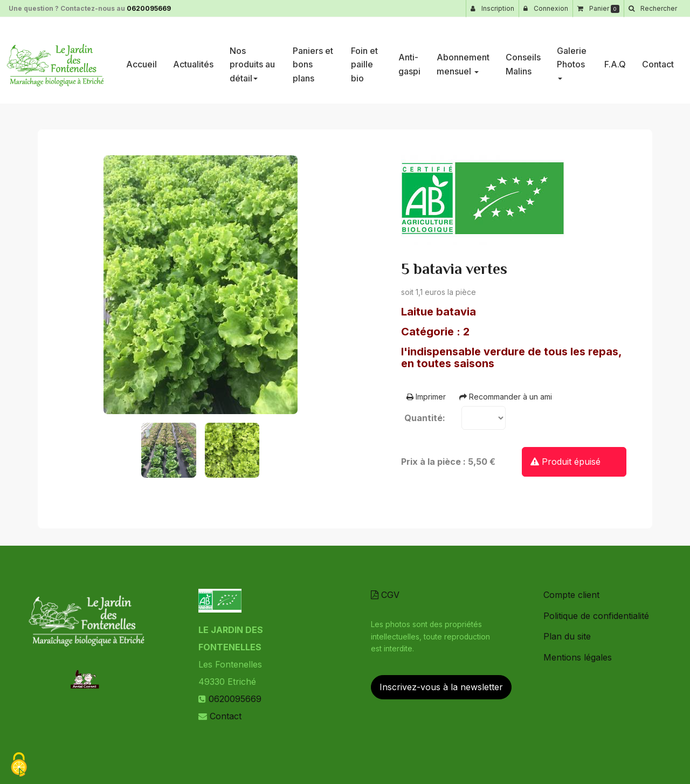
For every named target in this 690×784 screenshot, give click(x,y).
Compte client (571, 595)
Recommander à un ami (506, 397)
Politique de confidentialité (596, 616)
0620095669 (149, 8)
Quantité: (425, 418)
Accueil (142, 60)
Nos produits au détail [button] (252, 60)
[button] (653, 9)
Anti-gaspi (409, 60)
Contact (658, 60)
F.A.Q (615, 60)
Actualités (193, 60)
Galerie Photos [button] (572, 59)
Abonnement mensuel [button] (463, 60)
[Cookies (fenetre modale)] (19, 765)
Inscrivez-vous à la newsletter (441, 687)
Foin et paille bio (364, 60)
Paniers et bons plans (313, 60)
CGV (385, 595)
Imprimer (426, 397)
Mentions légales (578, 657)
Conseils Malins (523, 60)
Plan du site (567, 636)
